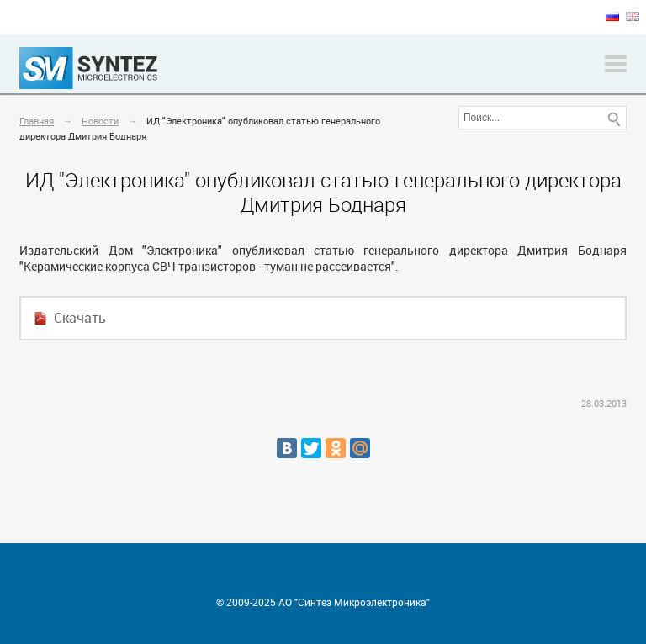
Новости (100, 121)
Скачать (80, 318)
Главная (37, 121)
